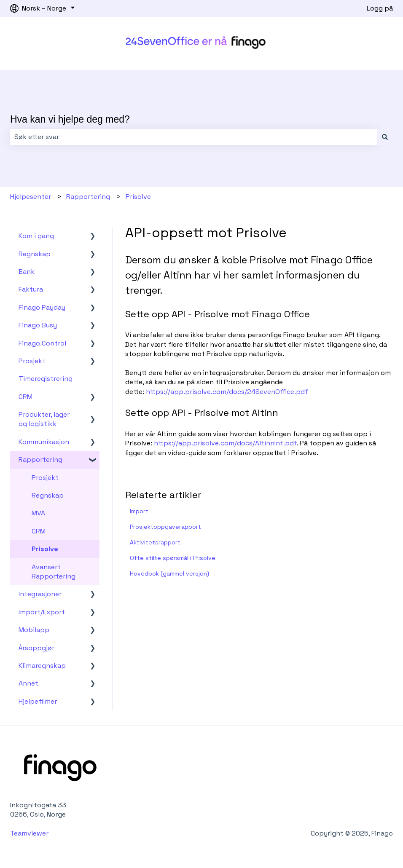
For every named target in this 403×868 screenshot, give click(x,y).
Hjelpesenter (31, 197)
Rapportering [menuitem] (40, 459)
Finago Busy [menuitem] (38, 325)
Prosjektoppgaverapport (165, 527)
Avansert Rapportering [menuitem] (54, 572)
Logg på (380, 8)
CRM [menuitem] (26, 397)
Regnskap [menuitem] (35, 254)
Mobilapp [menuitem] (34, 630)
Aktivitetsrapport (155, 542)
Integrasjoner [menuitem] (40, 594)
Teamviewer (30, 833)
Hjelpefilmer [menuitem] (38, 701)
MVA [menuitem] (38, 513)
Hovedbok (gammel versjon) (169, 573)
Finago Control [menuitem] (42, 343)
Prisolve (138, 197)
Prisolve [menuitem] (45, 549)
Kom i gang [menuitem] (36, 236)
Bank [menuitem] (27, 272)
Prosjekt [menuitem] (32, 361)
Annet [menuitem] (28, 683)
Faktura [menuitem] (31, 289)
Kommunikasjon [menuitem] (44, 442)
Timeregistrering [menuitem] (46, 379)
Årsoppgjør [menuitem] (36, 648)
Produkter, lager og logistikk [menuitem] (44, 419)
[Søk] (385, 137)
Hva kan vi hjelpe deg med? (70, 119)
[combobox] (193, 137)
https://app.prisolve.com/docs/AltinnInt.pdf (225, 443)
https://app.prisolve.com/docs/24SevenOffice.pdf (227, 392)
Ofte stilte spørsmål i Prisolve (173, 558)
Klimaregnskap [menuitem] (42, 666)
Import (139, 511)
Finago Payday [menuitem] (42, 307)
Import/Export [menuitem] (42, 612)
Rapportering (88, 197)
